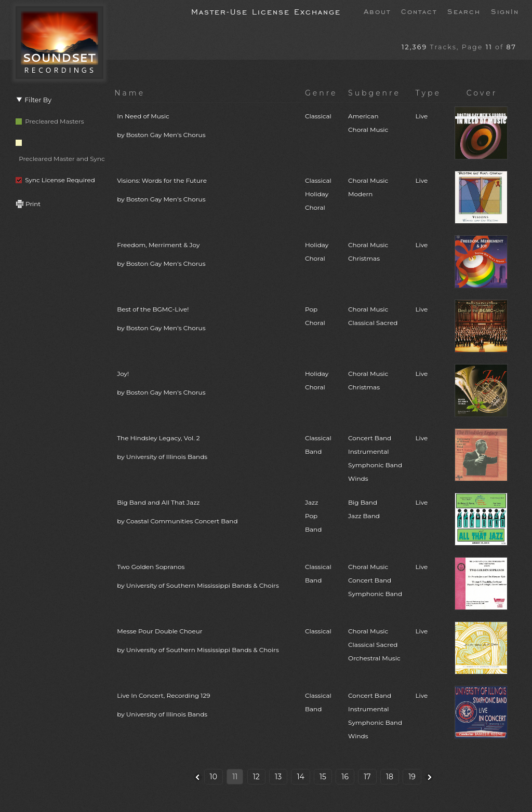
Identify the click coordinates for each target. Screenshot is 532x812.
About (377, 11)
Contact (419, 11)
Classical (318, 116)
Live (421, 116)
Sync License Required (55, 180)
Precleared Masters (50, 121)
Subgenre (374, 93)
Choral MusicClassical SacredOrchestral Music (374, 645)
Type (428, 93)
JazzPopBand (313, 516)
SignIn (505, 11)
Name (130, 93)
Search (464, 11)
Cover (482, 93)
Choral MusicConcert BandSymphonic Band (375, 580)
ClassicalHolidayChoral (318, 194)
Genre (321, 93)
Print (28, 204)
